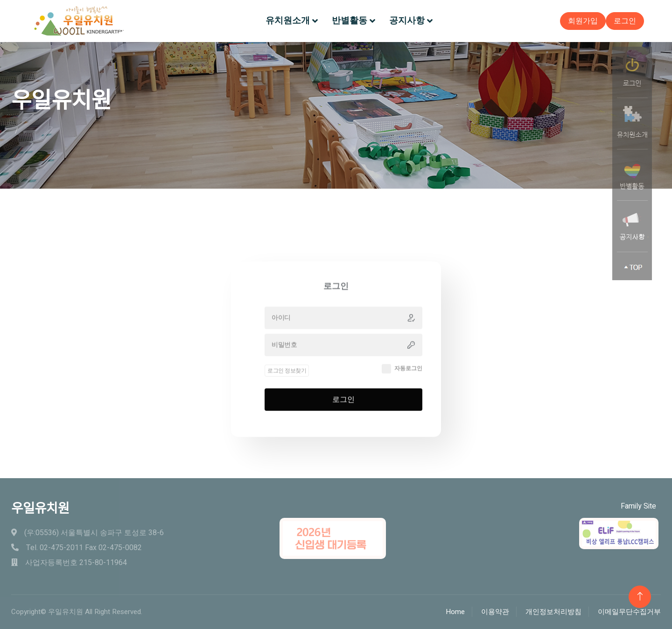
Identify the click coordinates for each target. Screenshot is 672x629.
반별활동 (350, 21)
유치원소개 (288, 21)
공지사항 (407, 21)
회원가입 (583, 21)
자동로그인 (408, 385)
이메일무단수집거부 (629, 612)
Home (455, 612)
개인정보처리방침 (553, 612)
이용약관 (495, 612)
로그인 (625, 21)
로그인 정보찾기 (287, 387)
